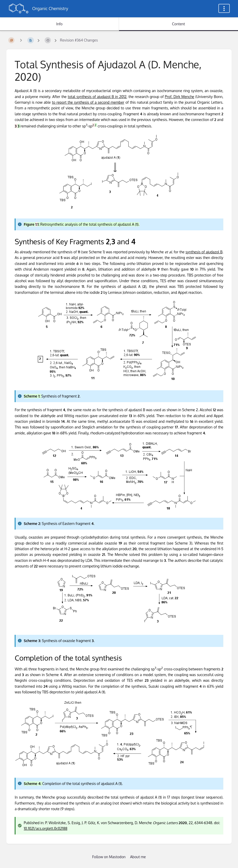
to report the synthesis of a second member (88, 102)
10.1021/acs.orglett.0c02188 (46, 828)
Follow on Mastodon (109, 857)
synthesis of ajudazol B (204, 252)
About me (138, 857)
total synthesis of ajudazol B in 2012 (97, 97)
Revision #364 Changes (79, 40)
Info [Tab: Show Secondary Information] (60, 24)
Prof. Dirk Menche (180, 97)
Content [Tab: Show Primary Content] (178, 24)
